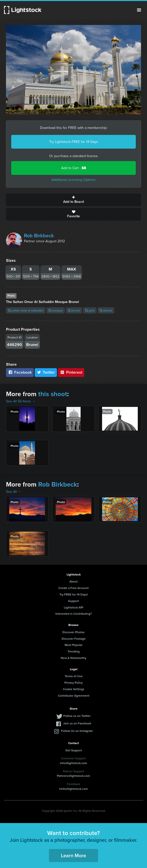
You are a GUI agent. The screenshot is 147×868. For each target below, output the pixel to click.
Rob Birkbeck (39, 236)
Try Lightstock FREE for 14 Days (74, 142)
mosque (56, 310)
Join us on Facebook (77, 723)
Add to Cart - (74, 168)
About (73, 581)
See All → (14, 492)
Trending (74, 651)
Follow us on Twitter (77, 716)
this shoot (53, 394)
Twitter (46, 372)
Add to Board (73, 200)
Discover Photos (73, 632)
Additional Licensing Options (73, 180)
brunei (74, 310)
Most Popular (73, 645)
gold (90, 310)
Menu (139, 10)
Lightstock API (73, 607)
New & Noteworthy (73, 658)
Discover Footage (74, 639)
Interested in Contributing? (74, 614)
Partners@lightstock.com (73, 776)
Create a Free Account (73, 588)
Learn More (73, 855)
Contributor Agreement (74, 696)
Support (73, 601)
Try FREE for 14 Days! (74, 594)
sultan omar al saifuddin (26, 310)
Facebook (20, 372)
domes (106, 310)
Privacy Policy (73, 683)
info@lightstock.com (73, 763)
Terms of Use (74, 676)
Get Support (74, 750)
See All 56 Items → (21, 401)
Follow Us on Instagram (77, 731)
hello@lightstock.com (73, 789)
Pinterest (71, 372)
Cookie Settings (74, 689)
